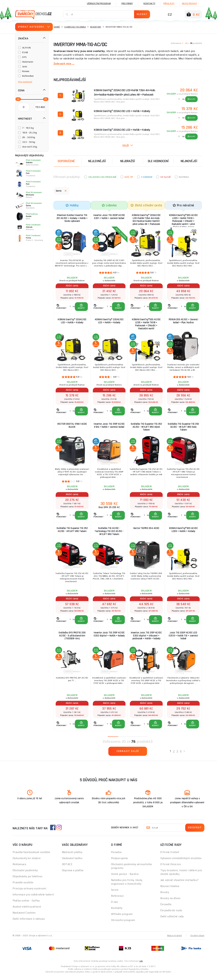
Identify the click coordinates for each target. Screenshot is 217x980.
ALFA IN (26, 48)
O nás (114, 906)
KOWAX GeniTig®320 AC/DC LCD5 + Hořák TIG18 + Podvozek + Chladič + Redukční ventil (146, 325)
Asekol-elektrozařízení (27, 911)
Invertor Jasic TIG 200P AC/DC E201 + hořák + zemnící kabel (109, 218)
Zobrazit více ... (64, 63)
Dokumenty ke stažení (27, 862)
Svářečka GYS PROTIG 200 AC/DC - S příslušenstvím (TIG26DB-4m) (72, 639)
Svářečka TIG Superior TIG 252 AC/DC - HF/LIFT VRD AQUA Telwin (146, 429)
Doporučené (66, 161)
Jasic (25, 66)
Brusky (165, 896)
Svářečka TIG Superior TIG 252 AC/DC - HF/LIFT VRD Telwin (72, 532)
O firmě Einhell (170, 856)
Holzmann (28, 62)
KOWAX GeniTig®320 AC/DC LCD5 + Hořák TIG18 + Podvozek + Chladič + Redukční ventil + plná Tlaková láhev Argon (183, 220)
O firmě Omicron (171, 868)
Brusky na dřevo (170, 902)
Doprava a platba (73, 874)
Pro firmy (127, 3)
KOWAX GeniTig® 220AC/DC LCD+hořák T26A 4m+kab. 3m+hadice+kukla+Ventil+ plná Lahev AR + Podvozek (146, 220)
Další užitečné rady (172, 921)
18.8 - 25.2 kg (30, 133)
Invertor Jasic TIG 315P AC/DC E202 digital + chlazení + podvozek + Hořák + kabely (146, 639)
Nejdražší (128, 161)
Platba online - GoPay (26, 905)
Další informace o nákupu (29, 923)
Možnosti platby (72, 856)
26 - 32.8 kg (29, 137)
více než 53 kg (30, 147)
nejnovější (189, 161)
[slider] (17, 99)
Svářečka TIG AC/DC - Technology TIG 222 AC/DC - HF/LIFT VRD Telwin (109, 534)
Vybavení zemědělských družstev (181, 862)
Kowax (26, 71)
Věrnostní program (99, 3)
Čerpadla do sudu (171, 914)
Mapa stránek (175, 940)
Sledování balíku (72, 862)
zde (141, 965)
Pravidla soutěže (23, 887)
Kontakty (149, 3)
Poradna (116, 856)
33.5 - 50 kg (29, 142)
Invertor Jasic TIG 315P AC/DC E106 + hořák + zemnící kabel (109, 427)
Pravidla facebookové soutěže (31, 856)
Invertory (96, 27)
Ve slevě (166, 177)
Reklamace (19, 868)
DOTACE (67, 868)
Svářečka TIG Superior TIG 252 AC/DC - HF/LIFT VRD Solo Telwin (183, 429)
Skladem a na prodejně (102, 177)
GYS (24, 57)
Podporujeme (120, 862)
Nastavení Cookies (24, 917)
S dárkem (147, 177)
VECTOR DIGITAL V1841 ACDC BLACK (72, 427)
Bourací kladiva (170, 890)
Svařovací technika (75, 27)
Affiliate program (122, 918)
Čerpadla (166, 908)
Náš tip (129, 177)
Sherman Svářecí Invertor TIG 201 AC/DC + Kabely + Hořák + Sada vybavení (72, 218)
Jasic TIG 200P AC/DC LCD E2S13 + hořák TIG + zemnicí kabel (183, 639)
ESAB (25, 52)
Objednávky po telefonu (28, 881)
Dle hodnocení (158, 161)
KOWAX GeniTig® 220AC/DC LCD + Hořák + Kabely (72, 322)
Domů (57, 27)
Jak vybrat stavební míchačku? (179, 884)
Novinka (184, 177)
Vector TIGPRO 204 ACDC (146, 531)
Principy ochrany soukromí (29, 893)
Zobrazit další (128, 755)
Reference (117, 900)
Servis (115, 894)
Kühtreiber (28, 76)
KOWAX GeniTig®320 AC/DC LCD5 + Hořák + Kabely (183, 532)
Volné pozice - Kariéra (125, 878)
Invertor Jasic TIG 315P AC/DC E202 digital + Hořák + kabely (109, 638)
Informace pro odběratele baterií (33, 899)
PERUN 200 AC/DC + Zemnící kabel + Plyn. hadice (183, 322)
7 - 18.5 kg (28, 128)
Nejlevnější (97, 161)
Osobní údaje (197, 940)
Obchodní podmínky (25, 874)
